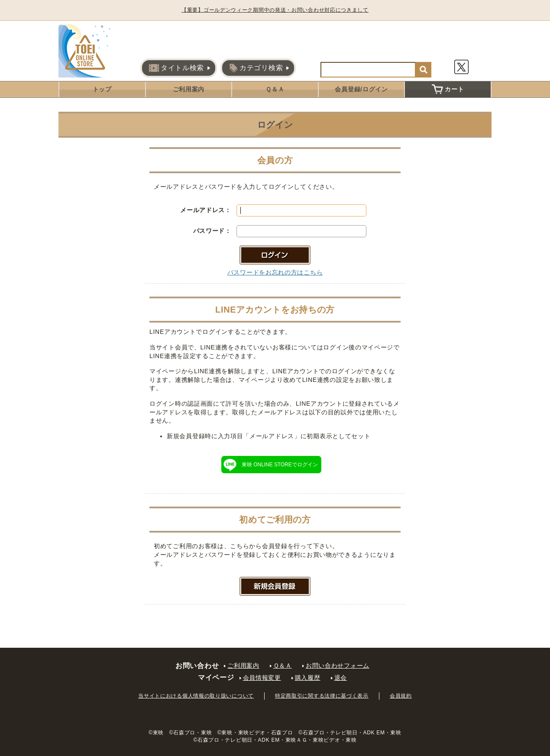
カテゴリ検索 (256, 68)
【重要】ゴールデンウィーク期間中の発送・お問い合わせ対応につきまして (275, 10)
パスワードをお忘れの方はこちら (275, 272)
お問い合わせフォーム (338, 666)
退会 (341, 678)
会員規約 (401, 696)
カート (448, 89)
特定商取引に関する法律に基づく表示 (322, 696)
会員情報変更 (262, 678)
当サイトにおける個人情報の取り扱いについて (196, 696)
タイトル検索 (176, 68)
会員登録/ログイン (361, 89)
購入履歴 (308, 678)
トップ (102, 89)
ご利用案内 (189, 89)
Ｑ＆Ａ (275, 89)
